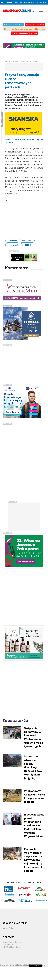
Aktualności (12, 241)
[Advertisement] (22, 363)
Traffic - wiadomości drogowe (25, 33)
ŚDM (27, 245)
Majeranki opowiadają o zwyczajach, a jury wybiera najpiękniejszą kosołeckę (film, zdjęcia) (35, 860)
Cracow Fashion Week (35, 25)
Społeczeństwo (14, 245)
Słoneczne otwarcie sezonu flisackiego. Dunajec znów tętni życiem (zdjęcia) (33, 767)
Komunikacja (27, 241)
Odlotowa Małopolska (13, 25)
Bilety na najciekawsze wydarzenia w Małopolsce (25, 29)
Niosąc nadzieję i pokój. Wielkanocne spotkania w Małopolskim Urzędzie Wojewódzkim (35, 825)
